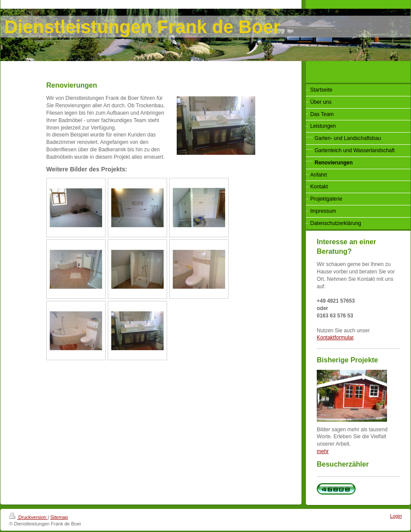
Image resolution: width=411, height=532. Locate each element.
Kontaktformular (335, 338)
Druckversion (28, 517)
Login (396, 516)
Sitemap (59, 517)
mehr (323, 451)
